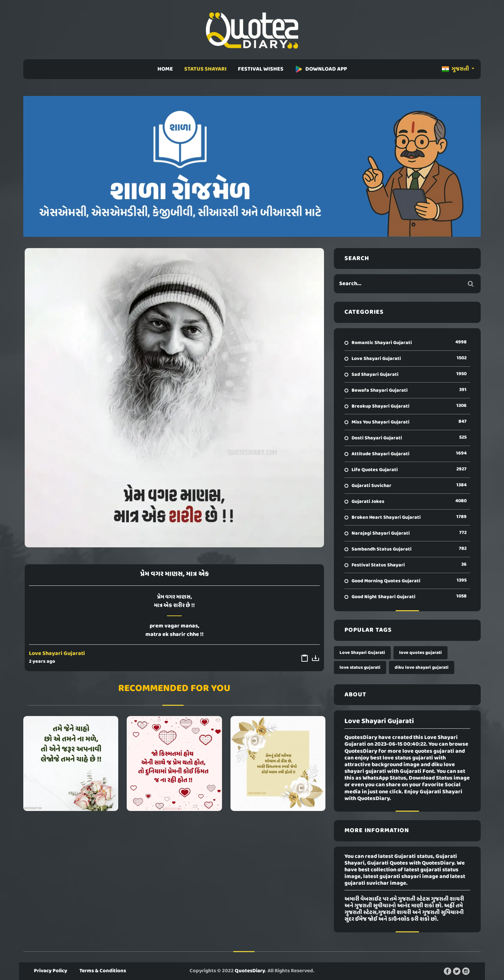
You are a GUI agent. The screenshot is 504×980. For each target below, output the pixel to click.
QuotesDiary (250, 971)
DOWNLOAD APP (321, 69)
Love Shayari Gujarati (57, 654)
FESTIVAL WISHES (261, 69)
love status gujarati (360, 668)
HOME (165, 69)
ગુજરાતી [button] (456, 69)
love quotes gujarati (421, 653)
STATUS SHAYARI (205, 69)
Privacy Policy (50, 971)
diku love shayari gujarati (422, 668)
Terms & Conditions (103, 971)
